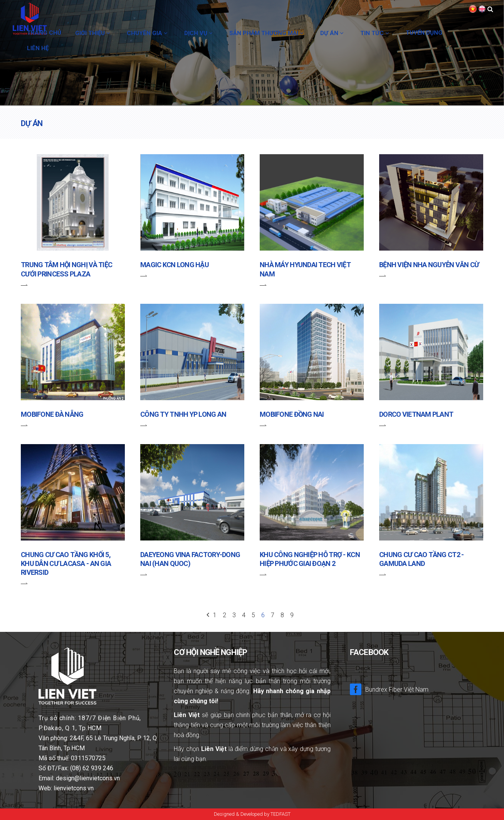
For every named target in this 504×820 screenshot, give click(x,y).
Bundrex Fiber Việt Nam (389, 689)
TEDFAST (281, 814)
